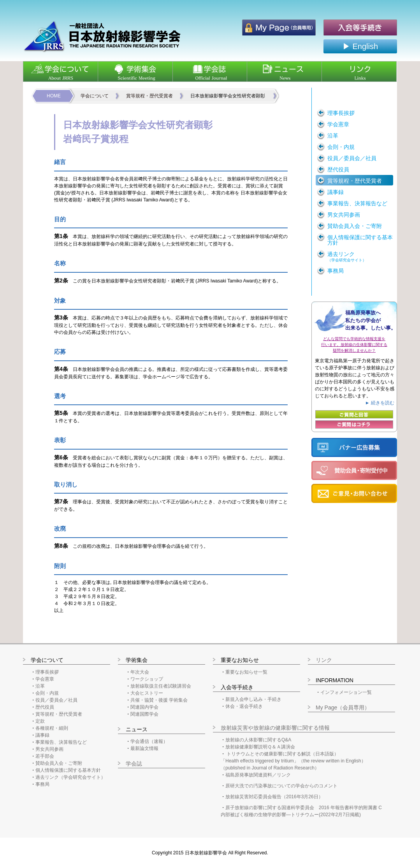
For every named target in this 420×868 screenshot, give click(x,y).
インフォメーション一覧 (346, 692)
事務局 (42, 784)
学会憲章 (45, 679)
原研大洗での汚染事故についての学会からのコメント (281, 786)
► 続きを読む (380, 403)
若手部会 (45, 756)
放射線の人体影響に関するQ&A (258, 740)
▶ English (360, 46)
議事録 (42, 735)
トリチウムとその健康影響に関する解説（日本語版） (283, 754)
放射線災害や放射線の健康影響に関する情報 (275, 728)
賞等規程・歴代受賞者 (149, 96)
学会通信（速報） (149, 741)
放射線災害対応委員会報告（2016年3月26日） (274, 797)
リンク (324, 660)
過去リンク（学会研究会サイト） (70, 777)
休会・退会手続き (244, 706)
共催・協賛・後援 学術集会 (159, 700)
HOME (54, 96)
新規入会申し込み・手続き (253, 699)
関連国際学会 (144, 714)
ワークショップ (147, 679)
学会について (95, 96)
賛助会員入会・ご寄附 (59, 763)
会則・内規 (47, 693)
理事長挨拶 (47, 672)
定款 (40, 721)
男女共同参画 (49, 749)
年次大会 (140, 672)
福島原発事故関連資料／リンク (258, 775)
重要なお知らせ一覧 (246, 672)
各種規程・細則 (52, 728)
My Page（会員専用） (343, 707)
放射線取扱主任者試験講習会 (161, 686)
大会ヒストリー (147, 693)
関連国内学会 (144, 707)
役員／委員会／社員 (56, 700)
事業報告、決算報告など (61, 742)
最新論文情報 (144, 748)
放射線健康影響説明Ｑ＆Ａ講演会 (260, 747)
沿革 (40, 686)
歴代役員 (45, 707)
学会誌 (134, 764)
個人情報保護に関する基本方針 (68, 770)
